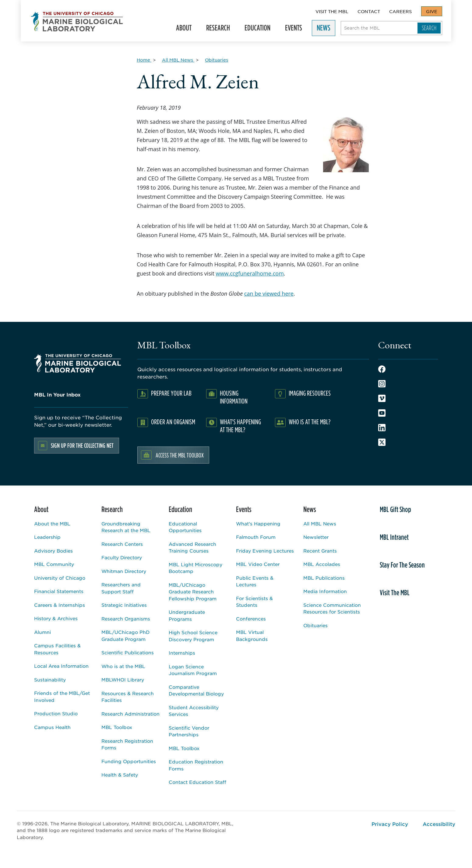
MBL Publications (324, 578)
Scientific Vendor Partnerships (189, 731)
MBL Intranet (394, 537)
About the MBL (52, 523)
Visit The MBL (332, 11)
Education (260, 29)
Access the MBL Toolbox (180, 455)
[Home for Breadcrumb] (144, 60)
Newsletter (316, 537)
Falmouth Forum (256, 537)
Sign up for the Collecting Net (82, 445)
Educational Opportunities (185, 527)
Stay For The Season (402, 565)
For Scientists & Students (254, 602)
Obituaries (315, 625)
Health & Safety (120, 775)
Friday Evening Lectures (265, 551)
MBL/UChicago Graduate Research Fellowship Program (193, 592)
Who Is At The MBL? (310, 422)
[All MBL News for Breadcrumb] (178, 60)
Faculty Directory (122, 557)
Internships (182, 653)
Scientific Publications (128, 652)
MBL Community (54, 564)
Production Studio (56, 713)
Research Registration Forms (127, 744)
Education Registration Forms (196, 765)
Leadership (47, 537)
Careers (400, 11)
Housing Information (234, 397)
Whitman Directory (124, 571)
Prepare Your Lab (171, 393)
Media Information (325, 591)
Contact (369, 11)
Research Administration (130, 714)
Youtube (382, 413)
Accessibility (439, 824)
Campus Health (52, 727)
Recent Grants (320, 551)
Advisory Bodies (53, 551)
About (187, 29)
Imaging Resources (310, 393)
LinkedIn (382, 428)
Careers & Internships (60, 605)
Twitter (382, 442)
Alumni (42, 632)
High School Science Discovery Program (193, 636)
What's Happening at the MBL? (240, 426)
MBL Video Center (258, 564)
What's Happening (258, 523)
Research (221, 29)
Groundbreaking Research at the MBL (126, 527)
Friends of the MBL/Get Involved (62, 696)
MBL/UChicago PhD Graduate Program (125, 635)
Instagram (382, 384)
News (326, 29)
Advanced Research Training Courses (192, 547)
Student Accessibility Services (194, 711)
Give (432, 11)
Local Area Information (61, 666)
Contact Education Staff (197, 782)
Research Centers (122, 544)
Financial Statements (59, 591)
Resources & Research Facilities (128, 697)
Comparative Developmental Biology (196, 690)
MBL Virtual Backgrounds (252, 635)
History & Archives (56, 618)
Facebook (382, 369)
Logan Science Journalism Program (193, 670)
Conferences (251, 619)
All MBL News (320, 523)
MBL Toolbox (117, 727)
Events (296, 29)
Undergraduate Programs (187, 615)
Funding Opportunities (129, 761)
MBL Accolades (322, 564)
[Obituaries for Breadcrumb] (217, 60)
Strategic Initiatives (124, 605)
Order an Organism (173, 422)
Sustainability (50, 679)
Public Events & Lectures (255, 581)
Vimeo (382, 398)
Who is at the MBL (123, 666)
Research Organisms (126, 619)
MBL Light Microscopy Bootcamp (195, 568)
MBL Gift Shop (395, 509)
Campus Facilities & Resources (57, 649)
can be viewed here (269, 293)
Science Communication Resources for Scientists (332, 608)
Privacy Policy (390, 824)
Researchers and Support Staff (121, 588)
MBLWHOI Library (123, 679)
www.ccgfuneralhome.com (250, 273)
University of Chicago (60, 578)
